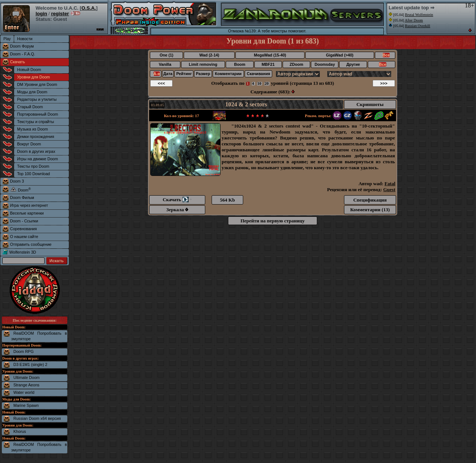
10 (259, 83)
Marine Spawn (26, 405)
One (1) (166, 55)
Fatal (390, 184)
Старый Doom (30, 107)
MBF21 (268, 64)
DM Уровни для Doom (37, 84)
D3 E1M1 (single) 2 (30, 364)
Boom (239, 64)
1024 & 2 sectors (246, 104)
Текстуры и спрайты (36, 122)
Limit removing (203, 64)
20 (267, 83)
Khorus (20, 431)
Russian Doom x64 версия (37, 418)
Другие (353, 64)
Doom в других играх (36, 151)
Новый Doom (29, 70)
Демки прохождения (36, 136)
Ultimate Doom (26, 377)
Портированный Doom (38, 114)
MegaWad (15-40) (270, 55)
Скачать (17, 62)
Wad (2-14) (209, 55)
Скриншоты (370, 104)
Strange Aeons (26, 385)
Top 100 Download (33, 174)
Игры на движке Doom (38, 159)
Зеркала (177, 210)
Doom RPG (23, 351)
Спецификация (370, 200)
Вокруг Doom (29, 144)
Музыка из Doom (33, 129)
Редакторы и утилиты (37, 99)
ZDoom (297, 64)
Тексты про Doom (33, 166)
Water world (24, 392)
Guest (390, 189)
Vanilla (165, 64)
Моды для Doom (32, 92)
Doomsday (325, 64)
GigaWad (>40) (340, 55)
